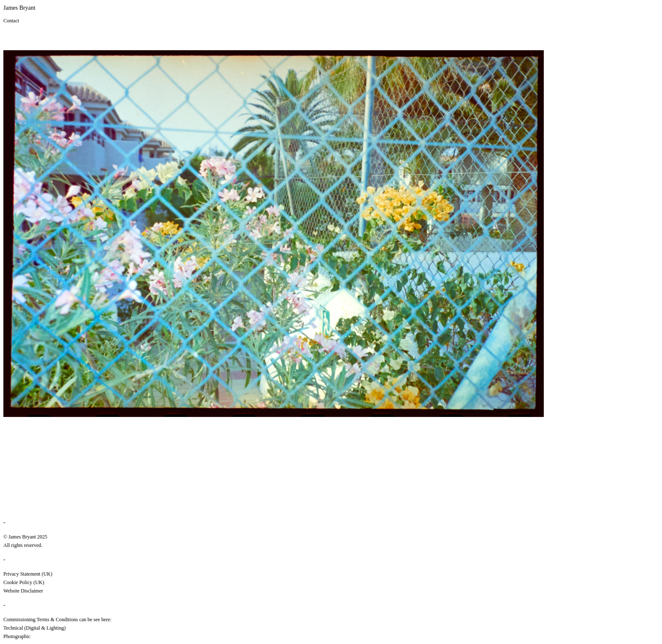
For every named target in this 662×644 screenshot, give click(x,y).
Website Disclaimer (23, 591)
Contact (11, 21)
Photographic (17, 636)
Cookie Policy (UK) (24, 582)
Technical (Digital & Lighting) (34, 628)
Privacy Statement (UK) (28, 574)
